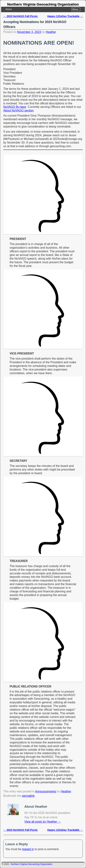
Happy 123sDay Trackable (65, 16)
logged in (28, 849)
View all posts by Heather (43, 822)
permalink (28, 796)
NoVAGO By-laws (15, 107)
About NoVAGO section (18, 110)
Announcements (46, 791)
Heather (51, 32)
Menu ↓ (76, 9)
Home (9, 9)
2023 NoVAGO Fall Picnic (21, 16)
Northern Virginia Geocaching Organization (43, 4)
